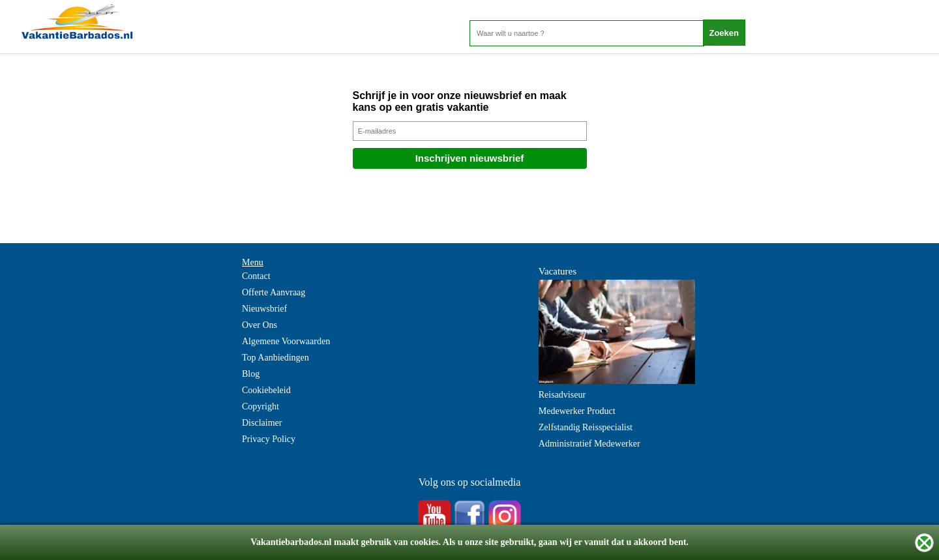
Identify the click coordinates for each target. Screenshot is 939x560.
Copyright (261, 406)
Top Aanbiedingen (276, 358)
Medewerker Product (577, 411)
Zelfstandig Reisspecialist (586, 427)
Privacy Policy (269, 439)
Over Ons (260, 325)
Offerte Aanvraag (274, 292)
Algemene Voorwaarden (286, 341)
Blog (251, 374)
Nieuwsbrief (264, 309)
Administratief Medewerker (589, 444)
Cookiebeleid (266, 390)
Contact (256, 276)
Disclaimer (262, 423)
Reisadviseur (562, 395)
